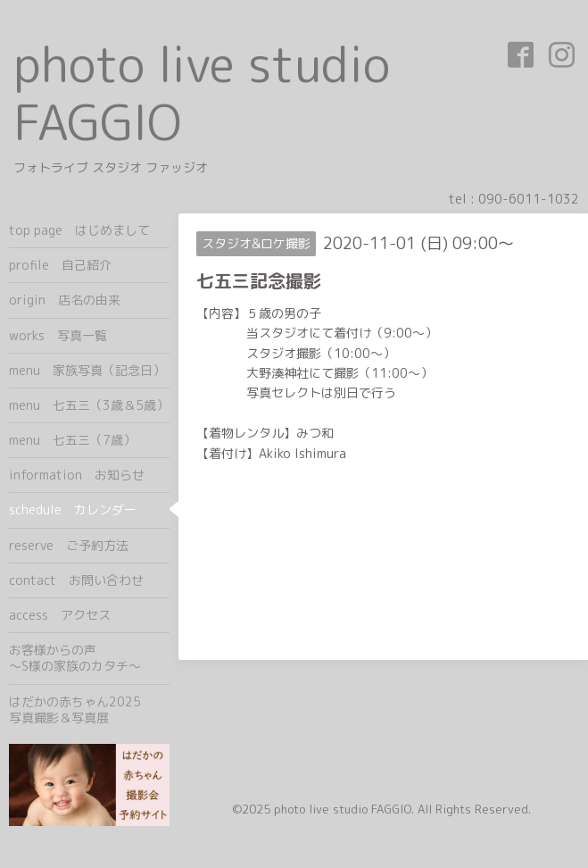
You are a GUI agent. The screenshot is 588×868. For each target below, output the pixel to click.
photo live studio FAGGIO (202, 93)
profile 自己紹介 (60, 265)
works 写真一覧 (58, 335)
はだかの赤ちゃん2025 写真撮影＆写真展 (89, 709)
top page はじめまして (79, 230)
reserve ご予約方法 (69, 545)
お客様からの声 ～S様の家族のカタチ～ (89, 658)
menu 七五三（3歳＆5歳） (89, 405)
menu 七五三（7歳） (72, 440)
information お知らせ (77, 475)
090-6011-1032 (529, 199)
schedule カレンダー (73, 509)
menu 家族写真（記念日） (87, 370)
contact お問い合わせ (76, 580)
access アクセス (60, 615)
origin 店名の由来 (65, 300)
